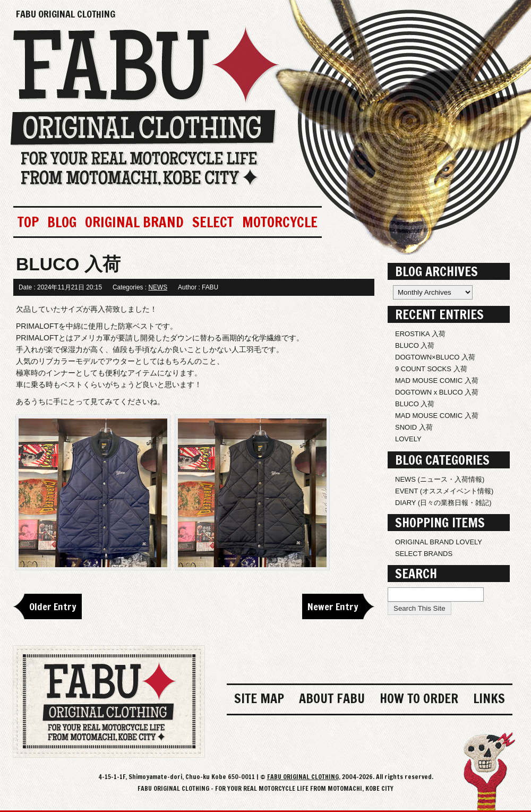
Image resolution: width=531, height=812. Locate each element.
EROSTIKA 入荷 (420, 334)
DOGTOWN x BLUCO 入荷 (437, 392)
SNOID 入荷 (414, 427)
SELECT (213, 222)
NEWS (158, 287)
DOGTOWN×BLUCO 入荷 (435, 357)
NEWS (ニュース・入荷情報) (440, 479)
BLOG (62, 222)
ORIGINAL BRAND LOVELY (439, 542)
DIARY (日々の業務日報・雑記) (443, 503)
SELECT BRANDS (424, 554)
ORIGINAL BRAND (134, 222)
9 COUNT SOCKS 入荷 (431, 369)
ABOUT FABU (332, 698)
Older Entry (53, 606)
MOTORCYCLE (280, 222)
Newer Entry (333, 606)
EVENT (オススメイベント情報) (444, 491)
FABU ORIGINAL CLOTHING (66, 14)
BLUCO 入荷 (415, 345)
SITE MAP (259, 698)
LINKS (489, 698)
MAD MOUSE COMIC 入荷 (437, 381)
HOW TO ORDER (419, 698)
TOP (28, 222)
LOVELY (408, 439)
